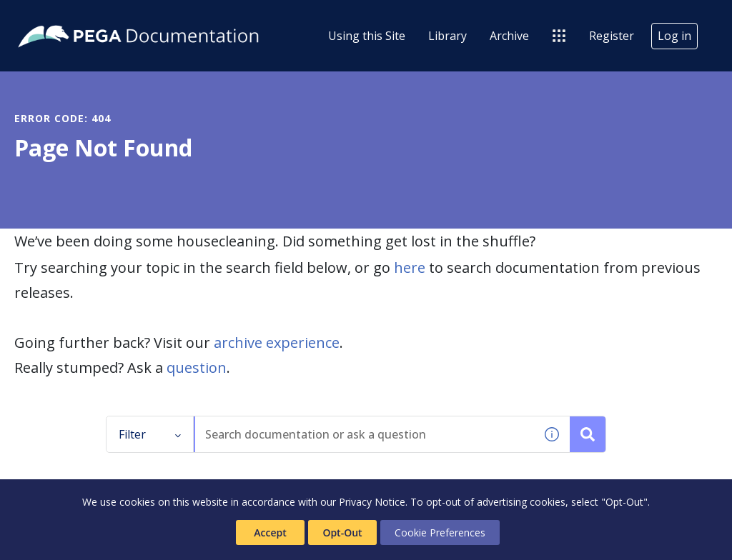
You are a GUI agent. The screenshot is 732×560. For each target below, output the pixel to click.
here (410, 267)
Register (612, 36)
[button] (552, 434)
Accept (270, 532)
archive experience (277, 342)
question (197, 367)
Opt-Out (342, 532)
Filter (150, 434)
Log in (674, 36)
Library (447, 36)
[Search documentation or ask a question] (588, 434)
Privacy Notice (372, 502)
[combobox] (365, 434)
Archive (509, 36)
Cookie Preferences (440, 532)
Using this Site (367, 36)
